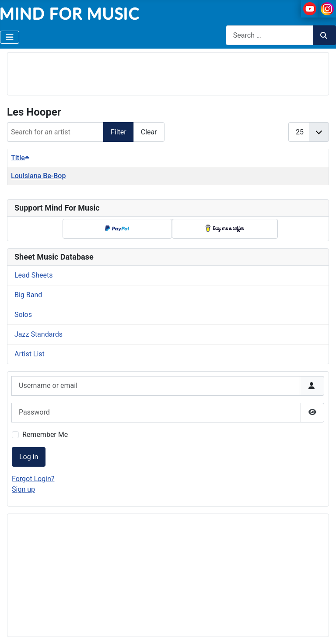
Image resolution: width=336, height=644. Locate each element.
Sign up (23, 489)
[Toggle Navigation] (10, 37)
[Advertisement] (168, 72)
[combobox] (269, 35)
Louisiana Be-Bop (38, 176)
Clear (149, 132)
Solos (23, 315)
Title (20, 158)
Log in (29, 457)
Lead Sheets (34, 275)
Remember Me (45, 435)
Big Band (28, 295)
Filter (119, 132)
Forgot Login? (33, 479)
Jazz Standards (38, 334)
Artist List (30, 354)
